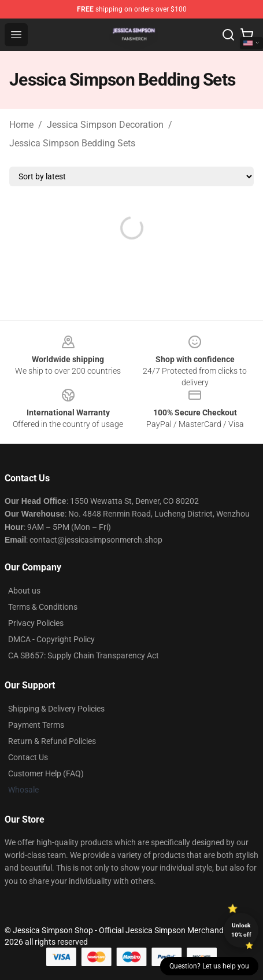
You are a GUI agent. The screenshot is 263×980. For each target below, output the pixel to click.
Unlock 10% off (241, 930)
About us (24, 591)
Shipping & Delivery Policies (56, 709)
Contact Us (28, 757)
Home (21, 125)
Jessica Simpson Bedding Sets (72, 143)
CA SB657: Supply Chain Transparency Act (84, 655)
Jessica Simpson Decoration (105, 125)
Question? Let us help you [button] (209, 966)
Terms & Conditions (43, 607)
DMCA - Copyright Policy (51, 639)
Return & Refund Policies (52, 741)
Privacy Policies (36, 623)
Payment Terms (36, 725)
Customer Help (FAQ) (46, 773)
